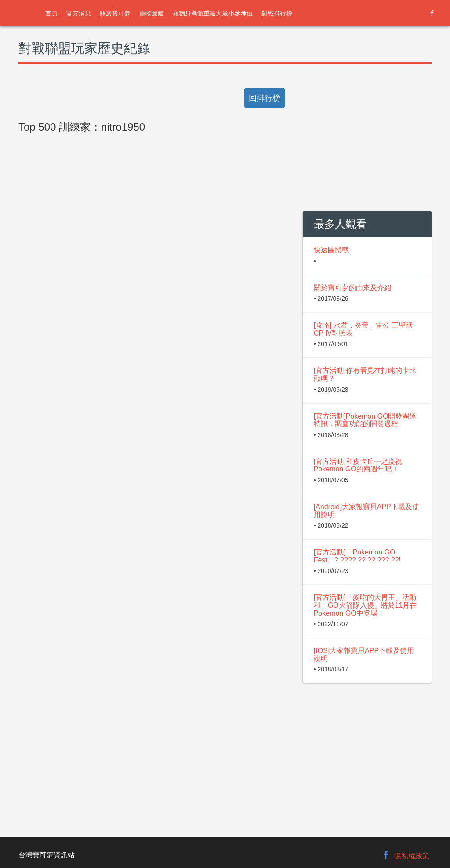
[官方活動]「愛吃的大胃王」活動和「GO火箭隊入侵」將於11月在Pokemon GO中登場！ (365, 605)
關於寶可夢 (115, 13)
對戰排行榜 (277, 13)
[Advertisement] (154, 335)
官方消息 (79, 13)
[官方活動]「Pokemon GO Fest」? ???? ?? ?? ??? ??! (357, 556)
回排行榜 (265, 98)
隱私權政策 (412, 856)
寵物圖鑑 (152, 13)
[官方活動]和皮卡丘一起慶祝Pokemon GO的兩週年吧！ (358, 465)
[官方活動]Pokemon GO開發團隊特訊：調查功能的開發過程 (365, 420)
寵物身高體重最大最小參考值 (213, 13)
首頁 (51, 13)
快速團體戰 (331, 250)
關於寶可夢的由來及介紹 (352, 288)
